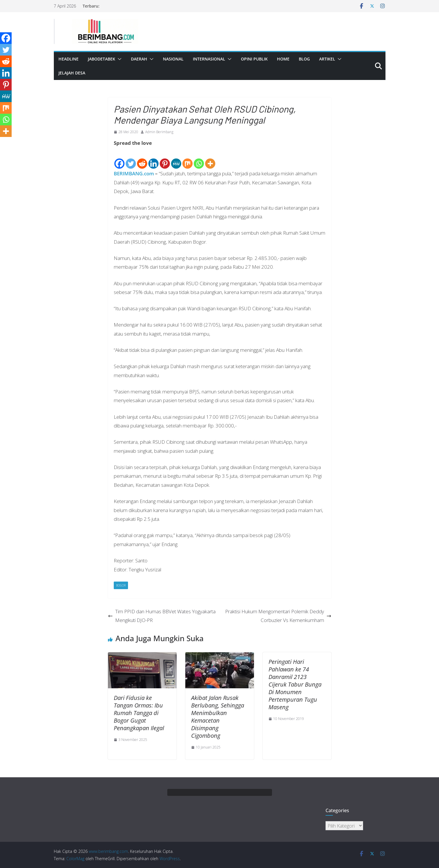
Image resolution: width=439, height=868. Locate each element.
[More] (210, 159)
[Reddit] (142, 159)
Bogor (121, 585)
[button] (118, 59)
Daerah (139, 59)
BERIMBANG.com (134, 173)
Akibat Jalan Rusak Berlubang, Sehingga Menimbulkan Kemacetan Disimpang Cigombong (218, 717)
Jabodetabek (102, 59)
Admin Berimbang (159, 132)
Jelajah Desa (72, 73)
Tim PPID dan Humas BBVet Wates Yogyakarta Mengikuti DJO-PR (162, 616)
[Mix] (187, 159)
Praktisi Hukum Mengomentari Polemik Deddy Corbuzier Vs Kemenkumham (278, 616)
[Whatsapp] (199, 159)
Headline (69, 59)
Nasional (173, 59)
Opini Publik (254, 59)
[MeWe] (176, 159)
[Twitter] (131, 159)
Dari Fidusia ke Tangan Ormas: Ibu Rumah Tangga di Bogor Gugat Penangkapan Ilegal (139, 713)
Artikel (327, 59)
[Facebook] (119, 159)
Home (283, 59)
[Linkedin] (153, 159)
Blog (304, 59)
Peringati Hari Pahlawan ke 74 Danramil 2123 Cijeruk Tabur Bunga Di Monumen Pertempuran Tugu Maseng (295, 684)
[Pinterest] (165, 159)
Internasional (209, 59)
